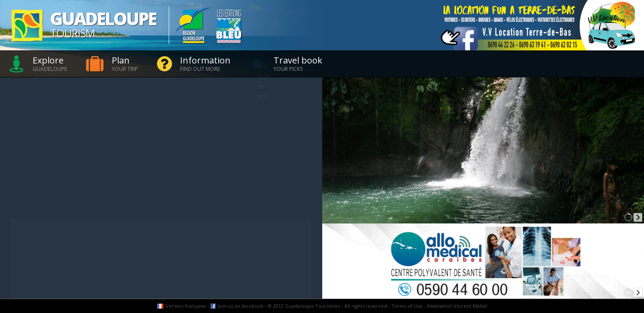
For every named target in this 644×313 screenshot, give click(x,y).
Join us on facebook (241, 306)
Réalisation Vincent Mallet (457, 306)
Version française (186, 306)
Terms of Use (407, 306)
